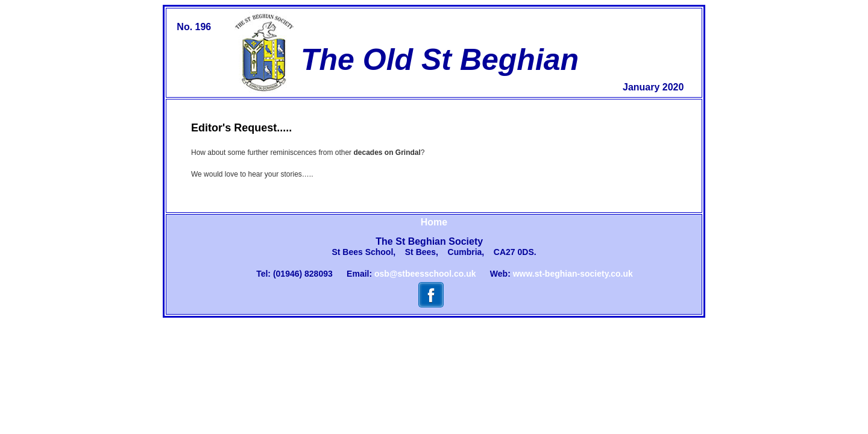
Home (434, 222)
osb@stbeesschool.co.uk (425, 274)
